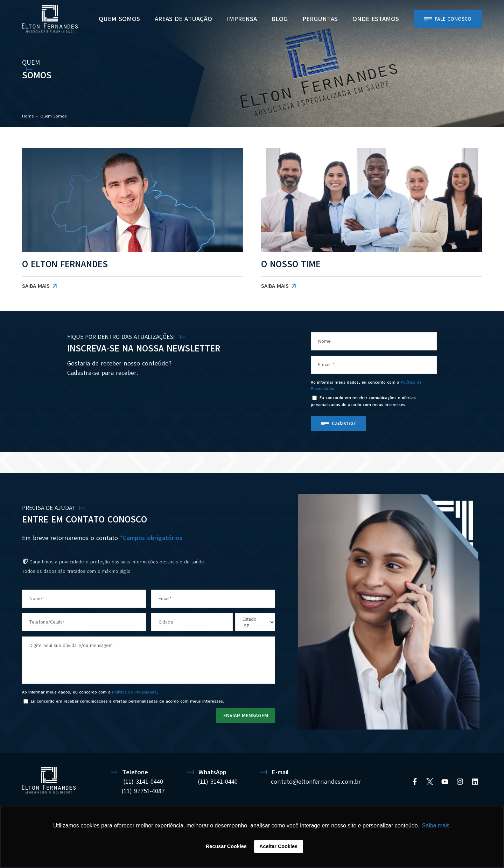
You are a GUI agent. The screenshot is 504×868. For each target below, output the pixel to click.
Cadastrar (344, 424)
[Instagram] (460, 782)
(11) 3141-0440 (143, 782)
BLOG (279, 19)
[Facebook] (415, 782)
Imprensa (242, 19)
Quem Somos (119, 19)
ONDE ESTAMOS (376, 19)
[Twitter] (430, 782)
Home (28, 116)
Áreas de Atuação (183, 19)
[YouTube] (445, 782)
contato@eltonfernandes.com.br (316, 782)
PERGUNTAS (320, 19)
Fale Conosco (453, 19)
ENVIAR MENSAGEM (246, 716)
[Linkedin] (475, 782)
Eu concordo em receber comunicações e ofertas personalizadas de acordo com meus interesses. (363, 401)
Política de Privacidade (134, 692)
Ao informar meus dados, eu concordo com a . (366, 385)
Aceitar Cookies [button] (278, 846)
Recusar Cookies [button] (226, 846)
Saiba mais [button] (436, 826)
